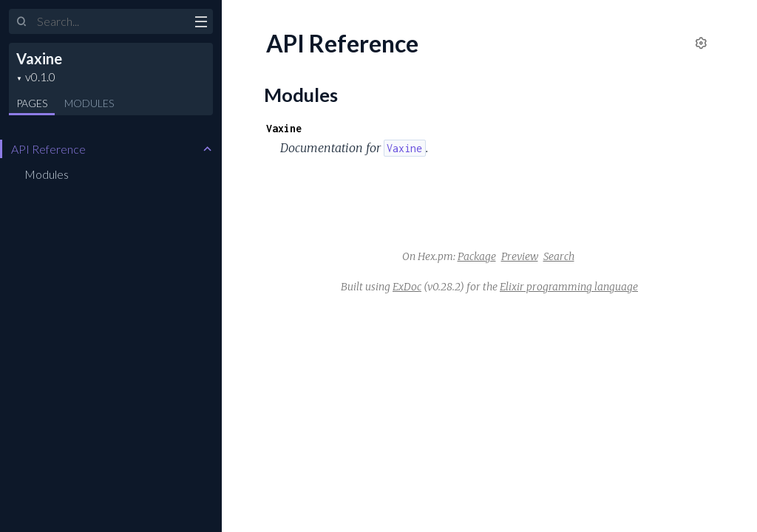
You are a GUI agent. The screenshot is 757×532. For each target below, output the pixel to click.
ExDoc (407, 287)
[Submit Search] (22, 22)
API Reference (48, 149)
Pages (32, 103)
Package (477, 256)
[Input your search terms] (111, 21)
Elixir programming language (569, 287)
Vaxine (39, 58)
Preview (520, 256)
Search (559, 256)
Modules (89, 103)
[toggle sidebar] (201, 24)
